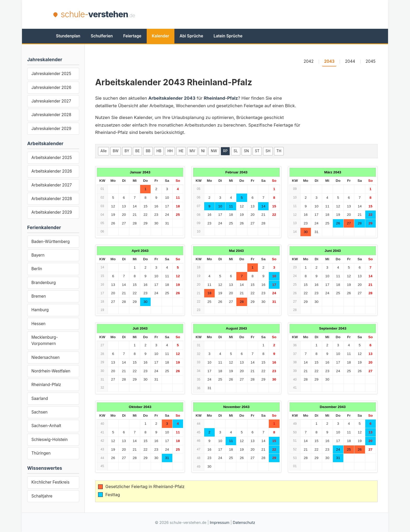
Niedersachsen (45, 357)
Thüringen (41, 453)
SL (236, 151)
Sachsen (39, 412)
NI (203, 151)
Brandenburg (44, 283)
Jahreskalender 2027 (51, 101)
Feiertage (132, 36)
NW (214, 151)
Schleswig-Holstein (50, 440)
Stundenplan (68, 36)
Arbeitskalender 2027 (52, 185)
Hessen (38, 324)
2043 (329, 61)
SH (268, 151)
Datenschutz (244, 522)
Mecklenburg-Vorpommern (45, 340)
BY (127, 151)
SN (246, 151)
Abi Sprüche (191, 36)
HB (159, 151)
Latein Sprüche (228, 36)
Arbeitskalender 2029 (52, 212)
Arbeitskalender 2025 (52, 158)
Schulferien (102, 36)
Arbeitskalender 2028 (52, 199)
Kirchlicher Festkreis (50, 482)
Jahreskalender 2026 (51, 87)
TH (279, 151)
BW (116, 151)
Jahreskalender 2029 (51, 129)
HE (181, 151)
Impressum (220, 522)
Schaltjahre (42, 496)
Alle (104, 151)
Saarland (40, 398)
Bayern (38, 255)
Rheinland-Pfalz (46, 385)
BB (148, 151)
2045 (371, 61)
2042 (309, 61)
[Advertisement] (261, 14)
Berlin (37, 269)
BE (137, 151)
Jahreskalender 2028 (51, 115)
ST (257, 151)
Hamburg (40, 310)
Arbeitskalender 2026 (52, 171)
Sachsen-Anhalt (46, 426)
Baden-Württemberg (51, 242)
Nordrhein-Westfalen (51, 371)
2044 (350, 61)
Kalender (161, 36)
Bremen (39, 296)
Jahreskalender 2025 (51, 74)
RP (225, 151)
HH (170, 151)
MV (192, 151)
